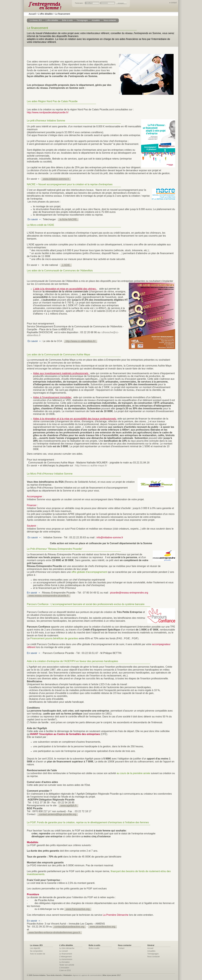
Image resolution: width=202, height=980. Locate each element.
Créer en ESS (65, 970)
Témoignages (153, 954)
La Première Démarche (116, 915)
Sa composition (36, 951)
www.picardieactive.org (103, 927)
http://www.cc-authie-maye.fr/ (91, 465)
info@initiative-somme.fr (110, 537)
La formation (64, 962)
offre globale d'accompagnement (89, 572)
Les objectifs (35, 948)
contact (174, 3)
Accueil (32, 14)
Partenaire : (80, 3)
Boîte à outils (94, 948)
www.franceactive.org (78, 909)
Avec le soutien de (38, 954)
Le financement (62, 14)
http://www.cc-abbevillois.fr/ (81, 341)
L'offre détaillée (44, 14)
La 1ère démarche (67, 948)
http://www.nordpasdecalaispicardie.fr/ (48, 112)
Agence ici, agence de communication (87, 975)
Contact (121, 948)
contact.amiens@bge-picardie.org (58, 814)
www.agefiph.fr (68, 805)
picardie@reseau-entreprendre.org (129, 593)
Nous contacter (154, 957)
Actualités (151, 951)
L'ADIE (66, 265)
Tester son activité (67, 965)
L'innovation (64, 968)
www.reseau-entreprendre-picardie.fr (49, 596)
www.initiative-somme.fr (56, 179)
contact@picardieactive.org (69, 927)
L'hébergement (65, 957)
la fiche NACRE (68, 219)
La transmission (66, 959)
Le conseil (63, 951)
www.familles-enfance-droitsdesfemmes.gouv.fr (54, 932)
